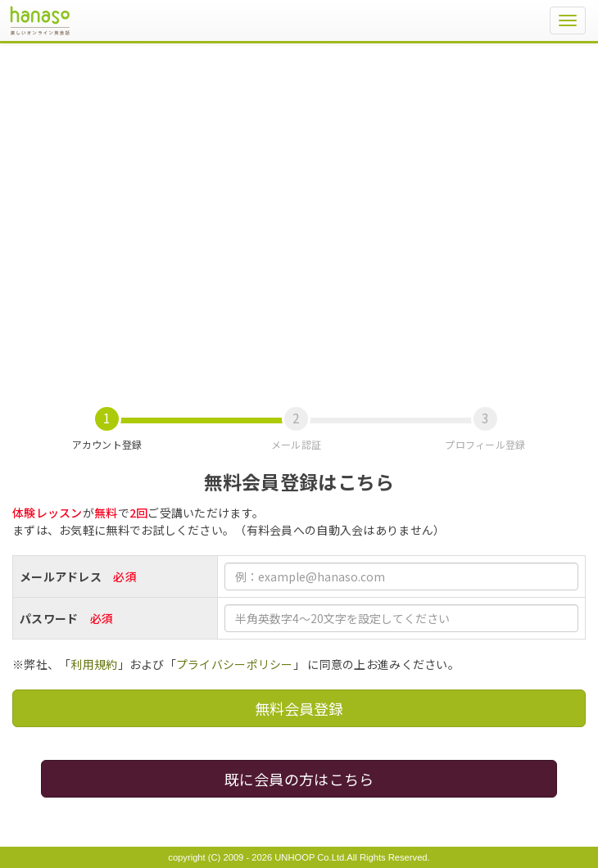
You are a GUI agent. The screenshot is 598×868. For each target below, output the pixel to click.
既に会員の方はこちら (299, 779)
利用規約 (94, 664)
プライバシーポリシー (235, 664)
